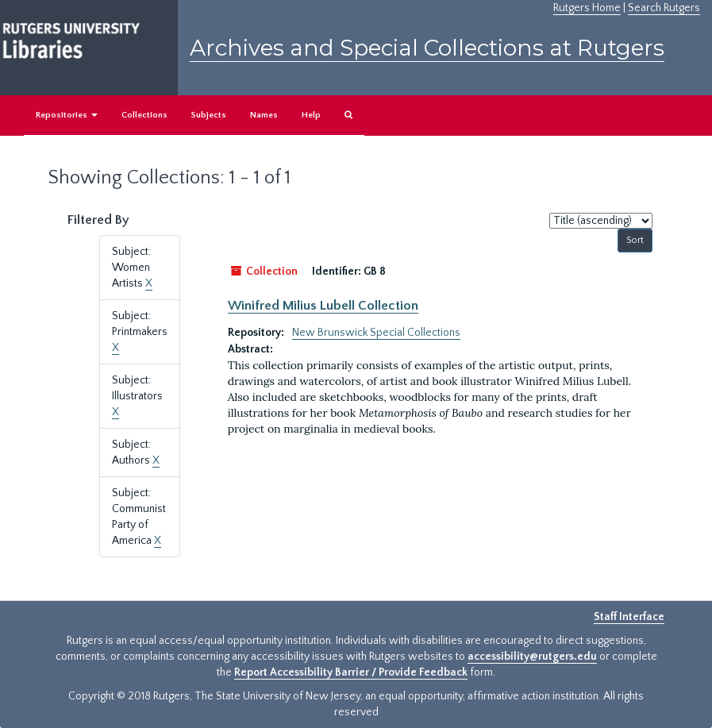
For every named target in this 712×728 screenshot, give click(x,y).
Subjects (209, 115)
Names (264, 115)
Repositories (67, 115)
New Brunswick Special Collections (376, 333)
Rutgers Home (587, 8)
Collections (144, 115)
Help (311, 115)
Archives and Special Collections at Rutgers (427, 48)
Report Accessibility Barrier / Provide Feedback (351, 672)
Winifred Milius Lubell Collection (323, 306)
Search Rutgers (664, 8)
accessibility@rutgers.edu (532, 657)
